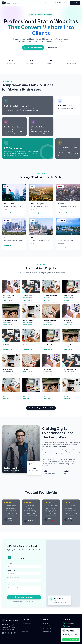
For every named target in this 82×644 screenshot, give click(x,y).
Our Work (60, 3)
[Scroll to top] (10, 3)
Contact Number (11, 573)
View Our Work (53, 48)
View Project (8, 302)
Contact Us (25, 631)
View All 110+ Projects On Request (41, 410)
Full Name (9, 566)
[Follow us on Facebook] (12, 633)
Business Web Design (48, 626)
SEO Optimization (47, 628)
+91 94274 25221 (19, 560)
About (66, 3)
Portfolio (25, 626)
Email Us (68, 626)
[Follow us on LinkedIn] (3, 633)
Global (54, 3)
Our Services (26, 628)
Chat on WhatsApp (71, 640)
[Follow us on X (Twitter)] (6, 633)
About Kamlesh (26, 623)
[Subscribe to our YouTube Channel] (15, 633)
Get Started (75, 3)
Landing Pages (47, 631)
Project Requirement (12, 587)
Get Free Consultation (33, 48)
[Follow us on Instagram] (9, 633)
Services (48, 3)
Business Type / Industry (13, 580)
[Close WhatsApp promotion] (79, 630)
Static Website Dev (48, 623)
